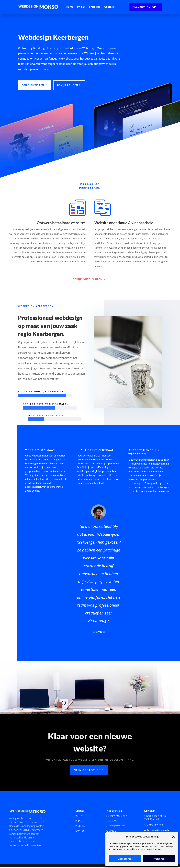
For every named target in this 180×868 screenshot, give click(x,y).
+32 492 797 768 (154, 825)
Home (70, 7)
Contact (109, 7)
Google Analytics (116, 816)
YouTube (111, 832)
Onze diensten (33, 86)
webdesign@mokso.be (157, 831)
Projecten (95, 7)
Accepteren (125, 859)
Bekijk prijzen (68, 86)
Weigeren (159, 859)
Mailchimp (112, 822)
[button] (173, 837)
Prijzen (81, 7)
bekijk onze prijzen (88, 280)
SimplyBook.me (115, 827)
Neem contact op (144, 7)
